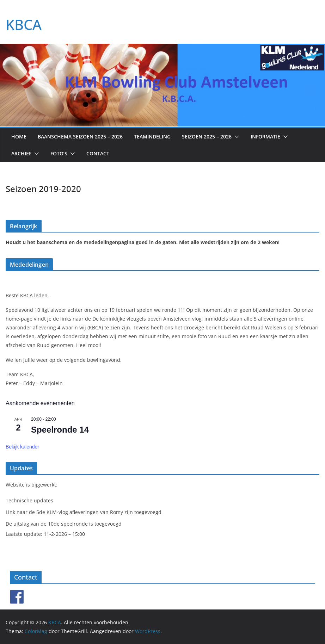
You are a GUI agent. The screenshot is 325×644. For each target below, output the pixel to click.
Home (19, 137)
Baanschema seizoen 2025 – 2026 (80, 137)
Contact (98, 153)
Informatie (265, 137)
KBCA (24, 24)
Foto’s (59, 153)
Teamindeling (152, 137)
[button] (235, 137)
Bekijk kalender (22, 447)
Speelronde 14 (60, 430)
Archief (21, 153)
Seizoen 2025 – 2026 (207, 137)
